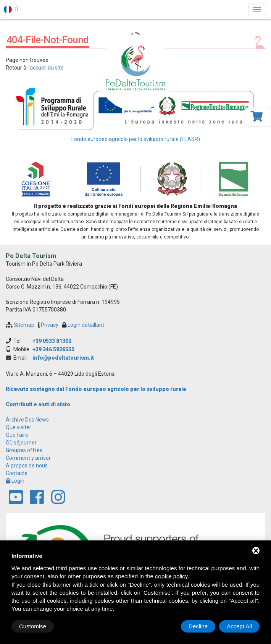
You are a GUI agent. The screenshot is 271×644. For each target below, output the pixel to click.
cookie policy (171, 576)
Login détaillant (86, 325)
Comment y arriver (28, 458)
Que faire (17, 435)
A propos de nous (27, 466)
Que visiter (19, 427)
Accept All (239, 626)
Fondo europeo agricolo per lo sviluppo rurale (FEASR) (136, 139)
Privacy (50, 325)
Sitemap (24, 325)
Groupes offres (24, 450)
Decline (198, 626)
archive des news (27, 420)
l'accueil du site (46, 68)
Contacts (17, 473)
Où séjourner (21, 443)
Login (15, 481)
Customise (33, 626)
